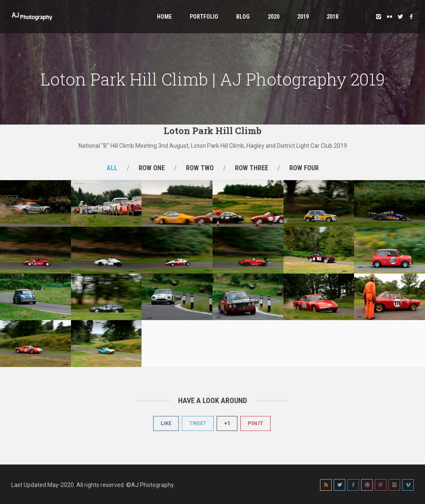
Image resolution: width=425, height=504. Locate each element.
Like (166, 423)
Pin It (255, 423)
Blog (243, 17)
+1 (227, 423)
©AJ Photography (150, 485)
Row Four (304, 168)
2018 (332, 17)
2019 (303, 17)
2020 (274, 17)
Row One (152, 168)
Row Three (252, 168)
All (112, 168)
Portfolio (204, 17)
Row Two (200, 168)
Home (164, 17)
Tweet (198, 423)
